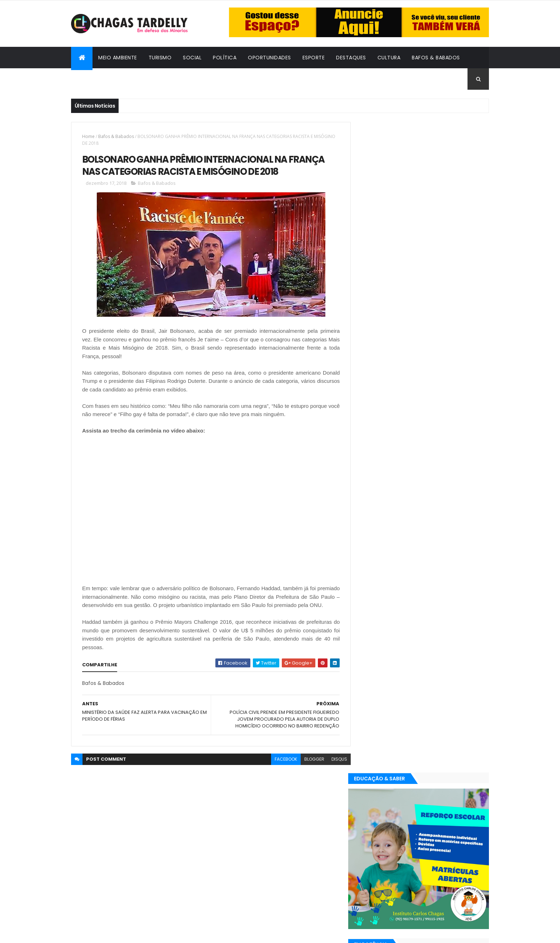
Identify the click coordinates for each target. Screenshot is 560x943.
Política (225, 58)
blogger (309, 768)
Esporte (314, 58)
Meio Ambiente (118, 58)
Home (88, 136)
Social (192, 58)
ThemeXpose (110, 933)
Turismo (160, 58)
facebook (281, 768)
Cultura (389, 58)
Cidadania (91, 79)
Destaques (351, 58)
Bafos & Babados (436, 58)
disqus (334, 768)
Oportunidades (269, 58)
